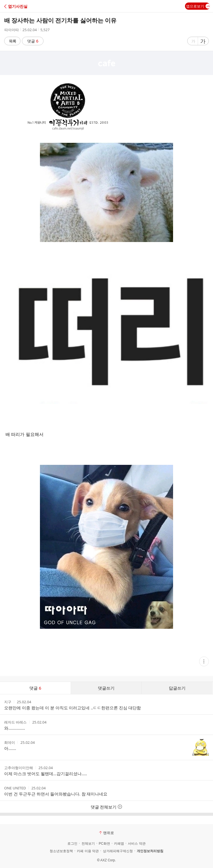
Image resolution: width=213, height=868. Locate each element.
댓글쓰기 (106, 688)
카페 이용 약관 (88, 851)
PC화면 (104, 844)
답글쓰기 (177, 688)
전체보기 (88, 844)
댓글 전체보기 (107, 807)
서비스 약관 (137, 844)
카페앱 (119, 844)
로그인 (72, 844)
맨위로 (106, 833)
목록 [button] (12, 41)
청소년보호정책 (61, 851)
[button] (28, 6)
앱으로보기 (198, 6)
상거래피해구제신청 (118, 851)
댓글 (33, 41)
